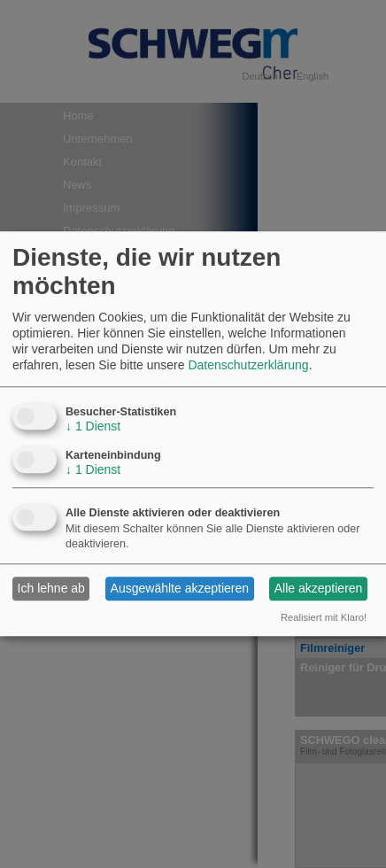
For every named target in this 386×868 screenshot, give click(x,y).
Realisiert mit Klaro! (324, 617)
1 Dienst (93, 426)
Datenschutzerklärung (248, 366)
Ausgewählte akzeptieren (180, 589)
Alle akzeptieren (319, 589)
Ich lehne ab (51, 589)
